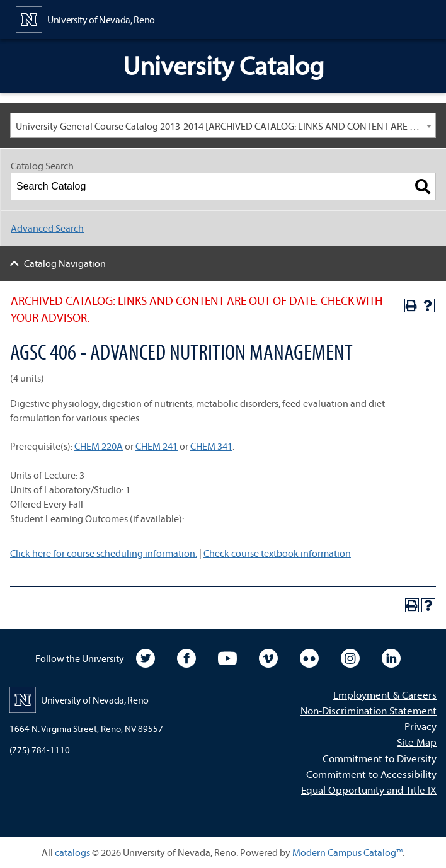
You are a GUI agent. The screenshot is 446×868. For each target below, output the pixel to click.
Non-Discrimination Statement (369, 710)
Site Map (417, 742)
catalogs (72, 852)
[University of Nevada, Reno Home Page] (85, 18)
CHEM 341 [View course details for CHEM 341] (211, 446)
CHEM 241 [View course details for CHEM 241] (157, 446)
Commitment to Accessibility (371, 774)
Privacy (420, 726)
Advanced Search (47, 228)
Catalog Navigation (65, 263)
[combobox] (223, 125)
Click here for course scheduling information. (104, 553)
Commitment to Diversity (380, 758)
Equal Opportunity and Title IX (369, 790)
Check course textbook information (277, 553)
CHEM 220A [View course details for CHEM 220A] (99, 446)
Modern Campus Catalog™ (347, 852)
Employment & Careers (385, 694)
